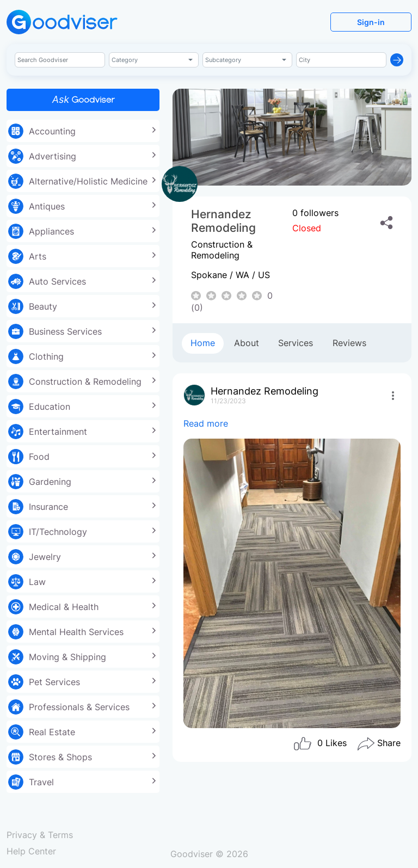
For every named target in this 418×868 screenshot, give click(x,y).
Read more (206, 423)
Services (296, 343)
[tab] (203, 343)
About (247, 343)
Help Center (31, 851)
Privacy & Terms (40, 835)
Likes (320, 744)
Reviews (349, 343)
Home (203, 343)
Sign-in (371, 22)
